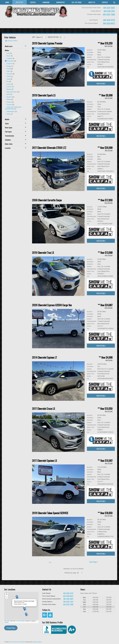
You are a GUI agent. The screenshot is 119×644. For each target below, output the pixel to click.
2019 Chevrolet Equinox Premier (47, 43)
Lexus (9, 84)
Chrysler (9, 64)
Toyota (9, 105)
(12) (11, 97)
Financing (46, 2)
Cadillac (9, 58)
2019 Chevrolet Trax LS (43, 253)
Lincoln (9, 87)
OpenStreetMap (20, 621)
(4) (10, 56)
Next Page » (94, 562)
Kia (8, 82)
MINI (8, 94)
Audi (8, 53)
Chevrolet (10, 61)
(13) (10, 105)
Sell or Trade (77, 2)
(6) (11, 74)
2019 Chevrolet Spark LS (44, 95)
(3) (9, 53)
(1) (10, 66)
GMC (8, 71)
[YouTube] (50, 615)
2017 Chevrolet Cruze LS (44, 409)
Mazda (9, 89)
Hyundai (9, 74)
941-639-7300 (109, 14)
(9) (9, 79)
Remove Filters (11, 41)
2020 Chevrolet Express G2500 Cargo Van (52, 305)
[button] (26, 614)
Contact (105, 2)
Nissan (9, 97)
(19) (10, 69)
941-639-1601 (109, 8)
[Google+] (45, 615)
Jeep (8, 79)
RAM (8, 99)
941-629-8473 (109, 23)
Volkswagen (11, 111)
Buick (9, 56)
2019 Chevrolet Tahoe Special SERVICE (50, 513)
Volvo (9, 114)
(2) (11, 64)
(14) (11, 61)
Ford (8, 69)
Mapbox (7, 622)
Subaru (9, 102)
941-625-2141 (109, 11)
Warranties (61, 2)
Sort (34, 37)
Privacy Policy (11, 628)
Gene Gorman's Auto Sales (17, 642)
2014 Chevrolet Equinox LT (45, 357)
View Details (101, 83)
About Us (92, 2)
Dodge (9, 66)
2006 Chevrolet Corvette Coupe (47, 200)
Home (7, 2)
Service (33, 2)
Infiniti (9, 76)
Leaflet (7, 621)
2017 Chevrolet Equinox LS (44, 461)
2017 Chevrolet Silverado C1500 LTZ (49, 148)
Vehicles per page (53, 37)
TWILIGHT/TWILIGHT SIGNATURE (13, 108)
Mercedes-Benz (12, 92)
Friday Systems (37, 642)
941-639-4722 (109, 20)
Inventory (20, 2)
